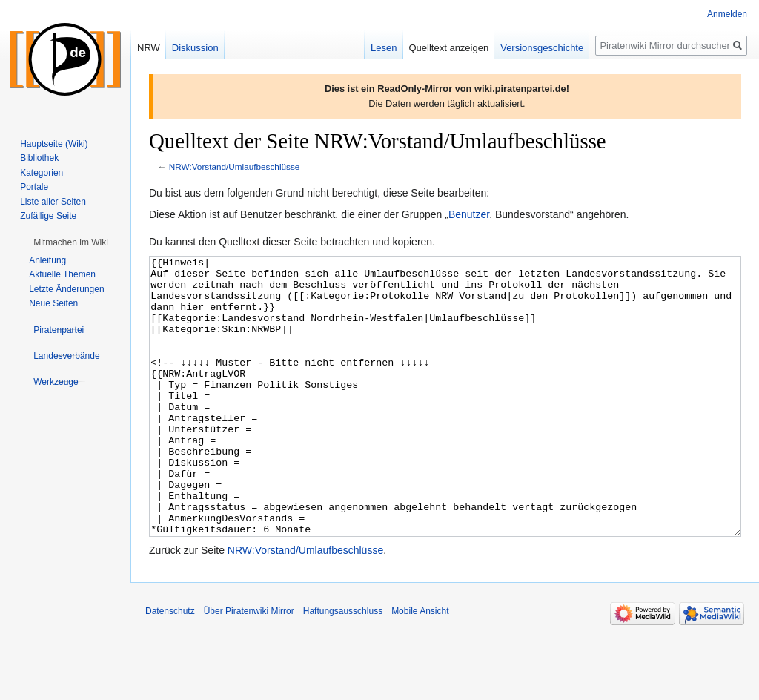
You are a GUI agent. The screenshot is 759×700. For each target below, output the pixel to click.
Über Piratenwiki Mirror (249, 667)
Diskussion (195, 48)
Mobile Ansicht (420, 667)
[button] (71, 242)
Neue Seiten (53, 303)
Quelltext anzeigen (449, 48)
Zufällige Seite (48, 216)
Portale (34, 187)
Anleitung (47, 260)
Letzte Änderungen (66, 289)
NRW (149, 48)
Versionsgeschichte (542, 48)
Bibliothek (39, 158)
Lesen (384, 48)
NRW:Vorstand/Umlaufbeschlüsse (235, 166)
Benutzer (469, 214)
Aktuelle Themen (62, 274)
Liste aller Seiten (53, 202)
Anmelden (727, 14)
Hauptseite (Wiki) (54, 144)
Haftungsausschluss (343, 667)
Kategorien (42, 173)
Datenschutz (170, 667)
